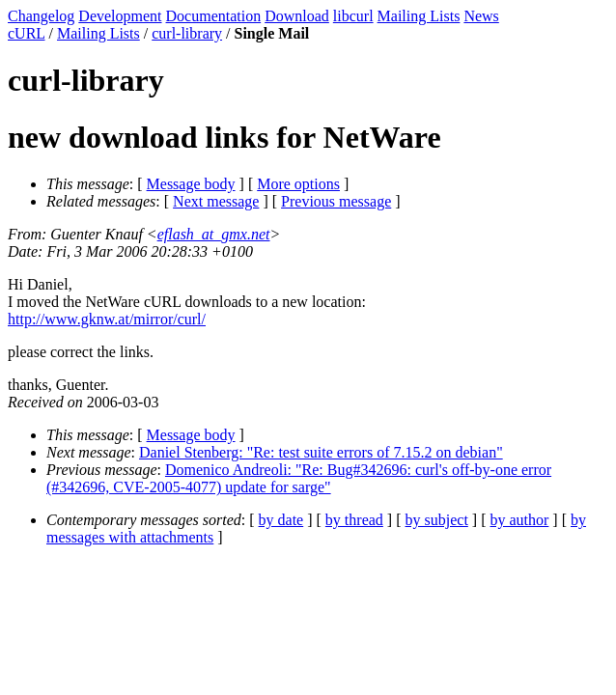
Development (120, 16)
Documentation (214, 16)
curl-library (187, 33)
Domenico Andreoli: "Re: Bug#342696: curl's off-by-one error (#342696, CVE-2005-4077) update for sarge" (299, 478)
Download (297, 16)
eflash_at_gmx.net (214, 234)
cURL (27, 33)
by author (519, 520)
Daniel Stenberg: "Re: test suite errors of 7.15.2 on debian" (321, 452)
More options (298, 184)
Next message (216, 201)
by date (281, 520)
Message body (191, 184)
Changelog (41, 16)
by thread (354, 520)
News (481, 16)
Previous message (336, 201)
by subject (437, 520)
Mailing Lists (419, 16)
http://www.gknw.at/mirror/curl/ (107, 319)
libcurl (353, 16)
